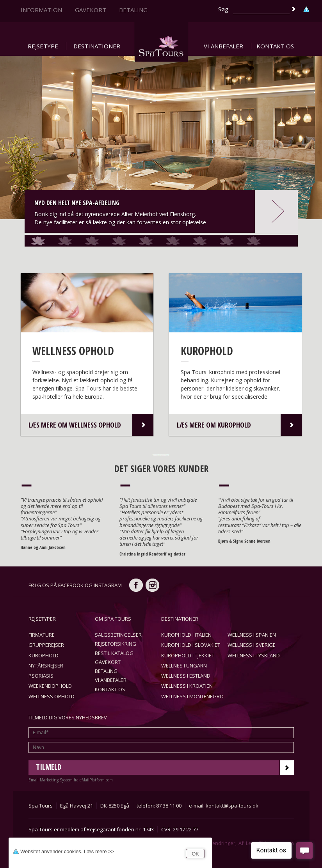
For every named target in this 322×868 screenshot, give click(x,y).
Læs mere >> (99, 851)
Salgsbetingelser (118, 635)
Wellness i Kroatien (187, 686)
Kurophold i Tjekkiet (188, 655)
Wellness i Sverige (252, 645)
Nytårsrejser (46, 666)
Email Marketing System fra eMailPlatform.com (71, 780)
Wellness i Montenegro (192, 696)
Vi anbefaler (223, 46)
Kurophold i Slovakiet (191, 645)
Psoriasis (41, 676)
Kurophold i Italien (186, 635)
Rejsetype (43, 46)
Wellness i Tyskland (254, 655)
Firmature (42, 635)
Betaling (133, 10)
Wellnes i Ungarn (184, 666)
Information (41, 10)
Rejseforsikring (116, 644)
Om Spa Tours (113, 619)
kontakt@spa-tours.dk (232, 806)
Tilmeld (165, 768)
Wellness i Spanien (252, 635)
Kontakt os (275, 46)
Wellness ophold (52, 696)
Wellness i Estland (186, 676)
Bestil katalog (114, 653)
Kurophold (44, 655)
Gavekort (91, 10)
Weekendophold (50, 686)
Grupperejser (46, 645)
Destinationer (97, 46)
